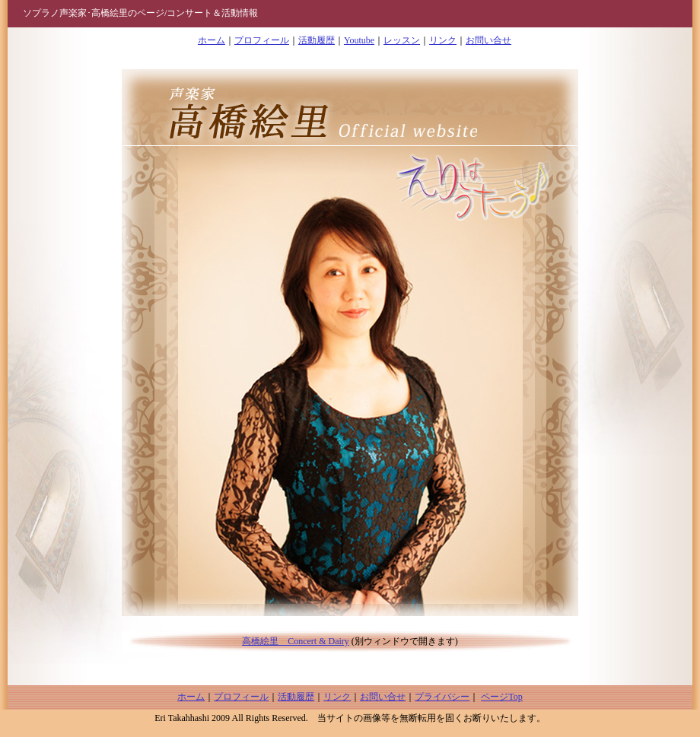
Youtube (359, 40)
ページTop (502, 697)
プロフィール (262, 40)
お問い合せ (488, 40)
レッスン (402, 40)
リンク (443, 40)
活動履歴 (317, 40)
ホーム (212, 40)
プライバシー (442, 697)
